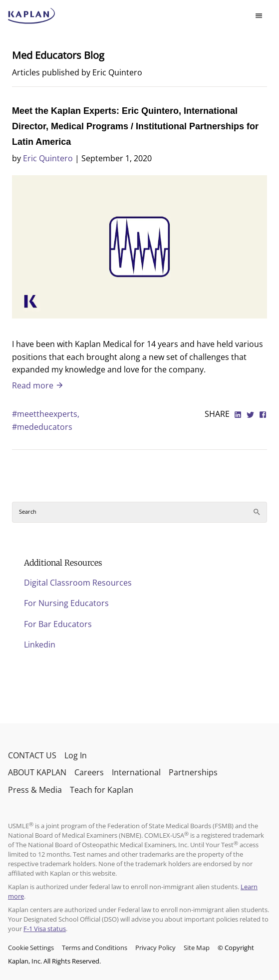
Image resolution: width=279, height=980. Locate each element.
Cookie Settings (31, 948)
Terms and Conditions (95, 948)
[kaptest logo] (32, 16)
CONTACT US (32, 755)
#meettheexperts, (46, 414)
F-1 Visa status (45, 929)
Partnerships (193, 772)
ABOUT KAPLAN (37, 772)
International (136, 772)
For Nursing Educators (66, 603)
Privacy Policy (155, 948)
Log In (76, 755)
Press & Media (35, 790)
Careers (89, 772)
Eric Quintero (48, 158)
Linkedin (40, 645)
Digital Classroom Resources (78, 583)
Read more (38, 385)
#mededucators (42, 427)
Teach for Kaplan (102, 790)
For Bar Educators (58, 624)
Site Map (197, 948)
